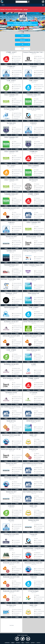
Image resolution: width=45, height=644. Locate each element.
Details (17, 64)
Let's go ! (26, 9)
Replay (6, 64)
